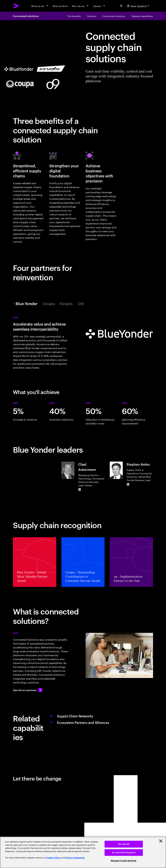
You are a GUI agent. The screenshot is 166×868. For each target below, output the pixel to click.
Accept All (124, 844)
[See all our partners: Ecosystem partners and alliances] (28, 690)
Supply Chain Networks (75, 716)
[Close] (161, 841)
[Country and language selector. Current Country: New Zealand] (139, 6)
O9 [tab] (81, 304)
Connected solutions (26, 16)
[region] (83, 852)
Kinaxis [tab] (66, 304)
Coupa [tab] (49, 304)
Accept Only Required (124, 852)
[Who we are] (80, 6)
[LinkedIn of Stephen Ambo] (128, 484)
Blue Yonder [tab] (27, 304)
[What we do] (40, 6)
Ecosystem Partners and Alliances (83, 722)
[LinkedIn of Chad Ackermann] (80, 490)
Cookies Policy (53, 858)
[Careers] (99, 6)
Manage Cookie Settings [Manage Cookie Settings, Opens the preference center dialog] (124, 861)
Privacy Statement (75, 858)
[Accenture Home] (16, 6)
